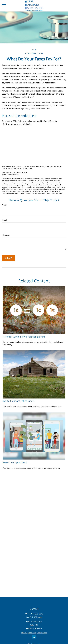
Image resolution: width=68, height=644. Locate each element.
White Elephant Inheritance (18, 401)
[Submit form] (8, 258)
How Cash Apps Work (15, 463)
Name (5, 205)
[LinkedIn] (34, 637)
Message (6, 235)
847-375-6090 (37, 614)
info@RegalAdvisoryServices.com (34, 633)
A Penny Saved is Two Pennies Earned (24, 337)
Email (4, 220)
